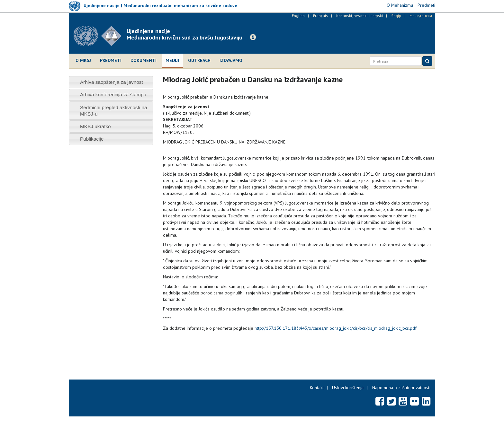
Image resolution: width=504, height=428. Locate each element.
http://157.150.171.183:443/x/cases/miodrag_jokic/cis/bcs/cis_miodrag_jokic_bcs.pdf (336, 328)
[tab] (111, 82)
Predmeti (111, 60)
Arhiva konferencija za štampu (113, 95)
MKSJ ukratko (95, 126)
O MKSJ (83, 60)
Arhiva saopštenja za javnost (112, 82)
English (298, 16)
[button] (253, 37)
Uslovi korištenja (348, 388)
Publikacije (92, 139)
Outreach (199, 60)
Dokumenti (144, 60)
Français (320, 16)
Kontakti (317, 388)
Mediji (172, 60)
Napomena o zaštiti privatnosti (401, 388)
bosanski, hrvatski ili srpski (360, 16)
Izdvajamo (231, 60)
